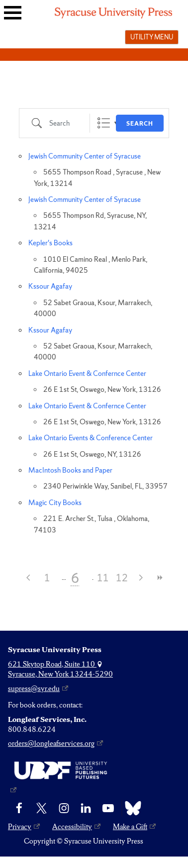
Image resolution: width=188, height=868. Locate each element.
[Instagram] (64, 808)
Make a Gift (130, 827)
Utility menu (152, 37)
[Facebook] (19, 808)
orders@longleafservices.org (51, 743)
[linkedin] (86, 808)
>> (160, 578)
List (104, 123)
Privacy (20, 827)
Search (140, 124)
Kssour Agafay (50, 286)
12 (122, 578)
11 (103, 578)
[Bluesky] (131, 808)
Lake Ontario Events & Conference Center (91, 438)
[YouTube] (108, 808)
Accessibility (72, 827)
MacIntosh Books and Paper (70, 470)
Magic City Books (55, 503)
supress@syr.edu (34, 689)
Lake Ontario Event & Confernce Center (87, 373)
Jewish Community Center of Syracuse (85, 156)
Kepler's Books (50, 243)
